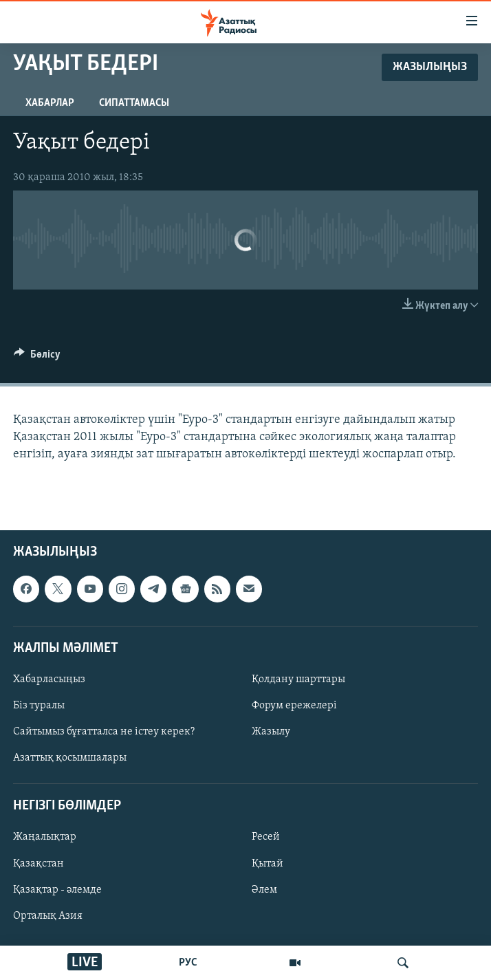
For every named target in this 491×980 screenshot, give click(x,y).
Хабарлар (50, 103)
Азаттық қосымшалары (70, 758)
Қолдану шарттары (298, 679)
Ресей (266, 838)
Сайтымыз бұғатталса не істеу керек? (104, 732)
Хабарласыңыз (49, 679)
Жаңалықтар (45, 838)
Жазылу (271, 732)
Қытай (268, 864)
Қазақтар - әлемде (57, 890)
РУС (188, 963)
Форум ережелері (294, 706)
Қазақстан (39, 864)
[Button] (37, 358)
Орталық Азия (48, 916)
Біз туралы (39, 706)
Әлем (264, 890)
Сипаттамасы (134, 103)
